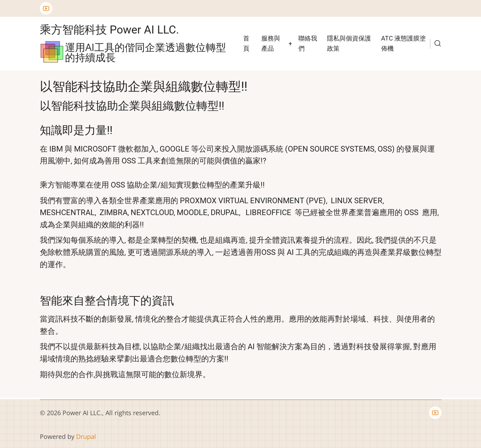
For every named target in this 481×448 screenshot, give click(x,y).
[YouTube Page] (46, 8)
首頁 (246, 43)
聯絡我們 (308, 43)
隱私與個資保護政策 (349, 43)
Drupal (86, 436)
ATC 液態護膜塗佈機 (403, 43)
